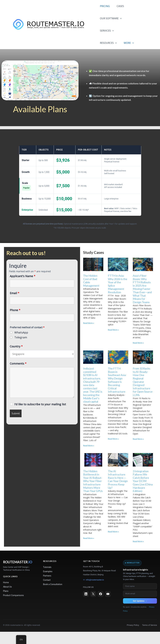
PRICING (104, 6)
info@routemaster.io (94, 592)
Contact (47, 592)
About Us (7, 599)
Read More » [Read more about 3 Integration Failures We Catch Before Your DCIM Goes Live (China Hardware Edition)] (138, 554)
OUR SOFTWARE (110, 18)
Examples (48, 584)
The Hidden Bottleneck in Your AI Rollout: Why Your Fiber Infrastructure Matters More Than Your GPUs (93, 493)
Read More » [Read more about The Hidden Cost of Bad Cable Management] (89, 335)
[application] (120, 18)
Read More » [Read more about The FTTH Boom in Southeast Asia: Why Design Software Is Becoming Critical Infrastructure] (113, 451)
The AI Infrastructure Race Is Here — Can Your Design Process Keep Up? (118, 492)
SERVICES (106, 31)
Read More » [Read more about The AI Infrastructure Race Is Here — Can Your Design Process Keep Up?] (113, 544)
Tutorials (47, 579)
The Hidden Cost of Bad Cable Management (91, 293)
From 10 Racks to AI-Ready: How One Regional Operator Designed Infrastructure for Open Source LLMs (143, 394)
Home (6, 595)
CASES (123, 6)
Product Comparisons (13, 608)
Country (16, 359)
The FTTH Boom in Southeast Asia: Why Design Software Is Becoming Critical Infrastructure (117, 392)
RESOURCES (108, 43)
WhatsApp (21, 345)
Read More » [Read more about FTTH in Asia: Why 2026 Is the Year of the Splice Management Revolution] (113, 342)
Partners (47, 588)
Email (15, 305)
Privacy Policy (133, 637)
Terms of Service (150, 637)
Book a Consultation (53, 597)
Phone (15, 322)
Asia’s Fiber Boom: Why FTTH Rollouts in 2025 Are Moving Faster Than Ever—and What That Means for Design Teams (142, 301)
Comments (18, 376)
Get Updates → (140, 613)
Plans (6, 603)
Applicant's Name (23, 288)
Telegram (21, 350)
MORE (105, 55)
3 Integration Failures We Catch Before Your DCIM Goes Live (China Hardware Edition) (143, 493)
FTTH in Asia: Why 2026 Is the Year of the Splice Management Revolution (118, 296)
